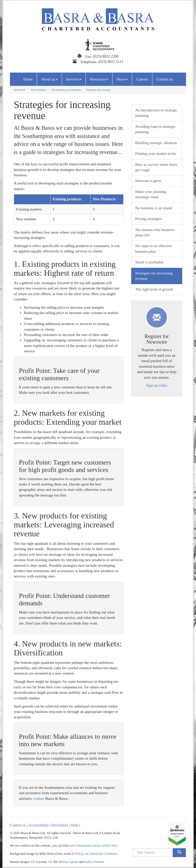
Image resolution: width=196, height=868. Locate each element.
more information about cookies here (93, 846)
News (122, 79)
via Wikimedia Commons (101, 854)
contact (39, 798)
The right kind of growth (154, 289)
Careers (142, 79)
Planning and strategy (99, 90)
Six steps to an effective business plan (154, 248)
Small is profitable (149, 262)
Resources (99, 79)
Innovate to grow (148, 181)
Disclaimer (60, 825)
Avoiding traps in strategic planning (155, 129)
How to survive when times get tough (156, 167)
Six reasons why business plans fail (155, 232)
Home (28, 79)
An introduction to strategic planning (156, 113)
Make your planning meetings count (151, 194)
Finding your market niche (156, 154)
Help (75, 825)
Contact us (165, 79)
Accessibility (39, 825)
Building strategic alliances (156, 143)
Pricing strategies (149, 219)
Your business (39, 90)
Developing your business (66, 90)
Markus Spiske (68, 862)
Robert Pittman (94, 862)
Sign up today (157, 385)
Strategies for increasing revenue (154, 276)
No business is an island (154, 208)
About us (49, 79)
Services (74, 79)
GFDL (77, 854)
